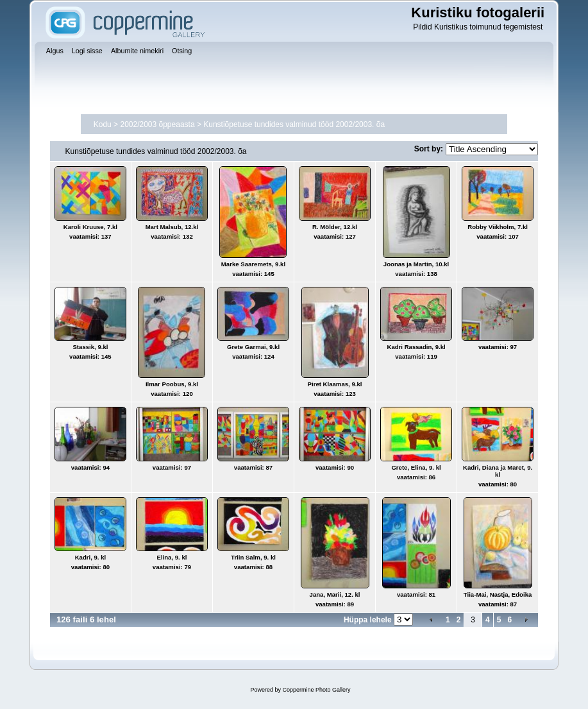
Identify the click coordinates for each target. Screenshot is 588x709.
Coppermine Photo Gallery (316, 690)
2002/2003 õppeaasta (157, 124)
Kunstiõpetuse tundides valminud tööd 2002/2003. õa (294, 124)
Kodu (103, 124)
